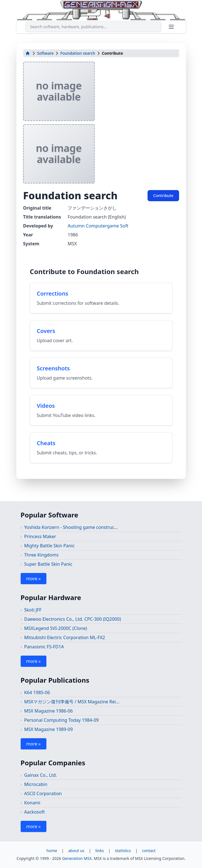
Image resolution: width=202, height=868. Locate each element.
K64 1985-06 (37, 692)
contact (149, 851)
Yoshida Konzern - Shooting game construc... (71, 527)
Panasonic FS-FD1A (44, 647)
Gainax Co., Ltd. (40, 775)
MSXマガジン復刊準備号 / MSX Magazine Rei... (72, 702)
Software (46, 53)
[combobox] (93, 27)
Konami (32, 803)
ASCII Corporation (43, 793)
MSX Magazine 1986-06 (48, 711)
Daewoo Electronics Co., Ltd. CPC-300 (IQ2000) (72, 619)
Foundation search (78, 53)
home (52, 851)
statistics (123, 851)
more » (34, 579)
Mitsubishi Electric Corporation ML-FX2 (65, 637)
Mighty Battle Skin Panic (49, 546)
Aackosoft (34, 812)
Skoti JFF (33, 610)
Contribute (163, 196)
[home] (28, 53)
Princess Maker (40, 536)
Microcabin (36, 784)
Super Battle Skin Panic (48, 564)
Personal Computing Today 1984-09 (61, 720)
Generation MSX (77, 858)
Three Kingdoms (41, 555)
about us (76, 851)
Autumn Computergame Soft (98, 226)
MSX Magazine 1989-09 (48, 729)
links (100, 851)
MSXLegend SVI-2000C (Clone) (55, 628)
